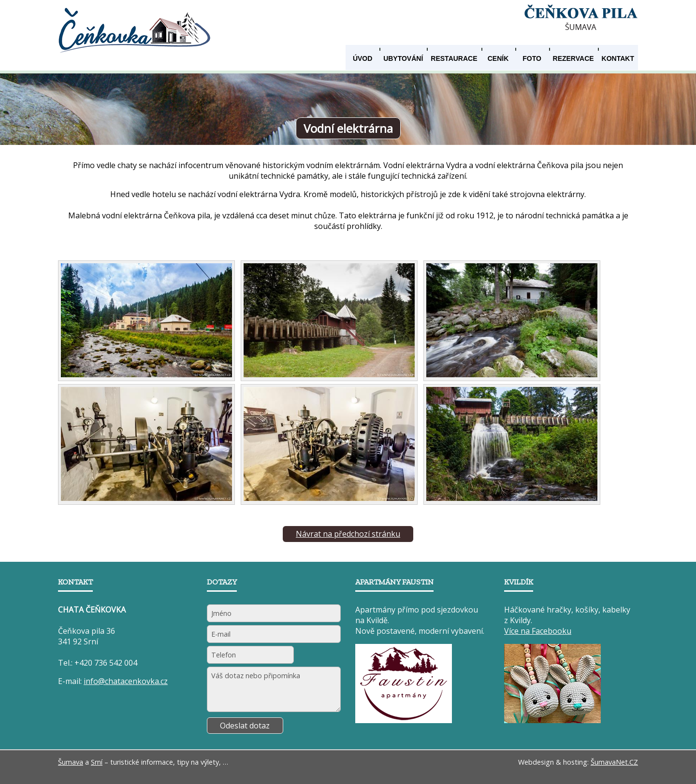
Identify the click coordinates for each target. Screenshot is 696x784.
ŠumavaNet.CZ (614, 762)
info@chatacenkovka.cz (126, 681)
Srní (97, 762)
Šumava (71, 762)
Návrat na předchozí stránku (348, 534)
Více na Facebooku (538, 631)
